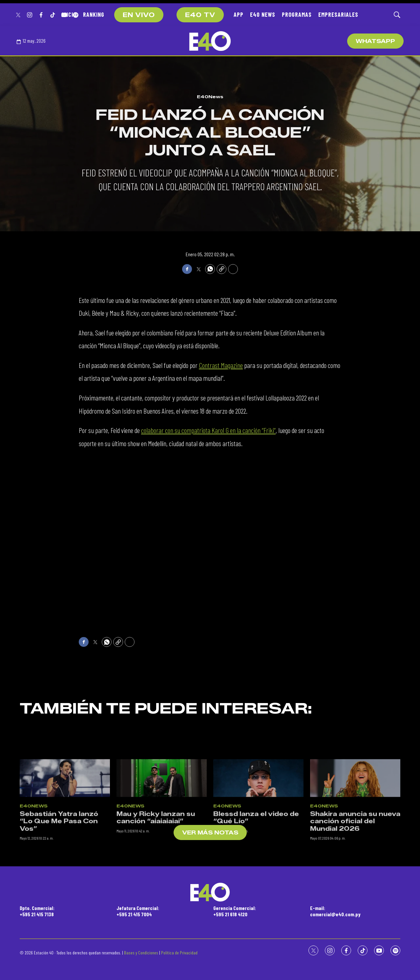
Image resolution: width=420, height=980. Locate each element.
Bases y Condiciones (141, 953)
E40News (210, 97)
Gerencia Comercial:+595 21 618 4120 (235, 911)
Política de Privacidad (179, 953)
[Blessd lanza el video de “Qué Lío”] (258, 835)
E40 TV (200, 15)
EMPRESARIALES (338, 14)
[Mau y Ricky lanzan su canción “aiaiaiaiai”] (162, 835)
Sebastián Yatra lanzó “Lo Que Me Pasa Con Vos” (59, 878)
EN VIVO (139, 15)
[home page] (210, 41)
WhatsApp (375, 41)
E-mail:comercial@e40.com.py (335, 911)
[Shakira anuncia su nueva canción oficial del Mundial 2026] (355, 835)
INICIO (69, 14)
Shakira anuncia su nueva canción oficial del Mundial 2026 (355, 878)
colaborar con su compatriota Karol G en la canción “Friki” (208, 430)
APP (239, 14)
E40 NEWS (263, 14)
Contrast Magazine (221, 365)
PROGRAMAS (297, 14)
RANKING (94, 14)
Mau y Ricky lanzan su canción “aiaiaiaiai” (156, 875)
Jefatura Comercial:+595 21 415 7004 (138, 911)
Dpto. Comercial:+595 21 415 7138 (37, 911)
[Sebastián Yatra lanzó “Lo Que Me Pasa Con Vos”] (65, 835)
